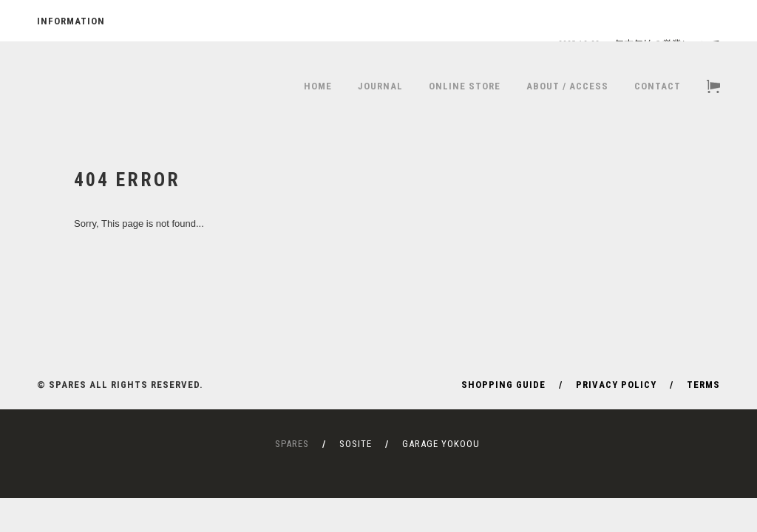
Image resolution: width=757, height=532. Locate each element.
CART (713, 86)
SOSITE (356, 444)
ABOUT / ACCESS (567, 86)
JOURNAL (380, 86)
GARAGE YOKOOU (441, 444)
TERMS (703, 385)
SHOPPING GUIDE (503, 385)
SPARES (292, 444)
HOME (318, 86)
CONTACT (658, 86)
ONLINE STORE (465, 86)
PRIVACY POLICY (616, 385)
